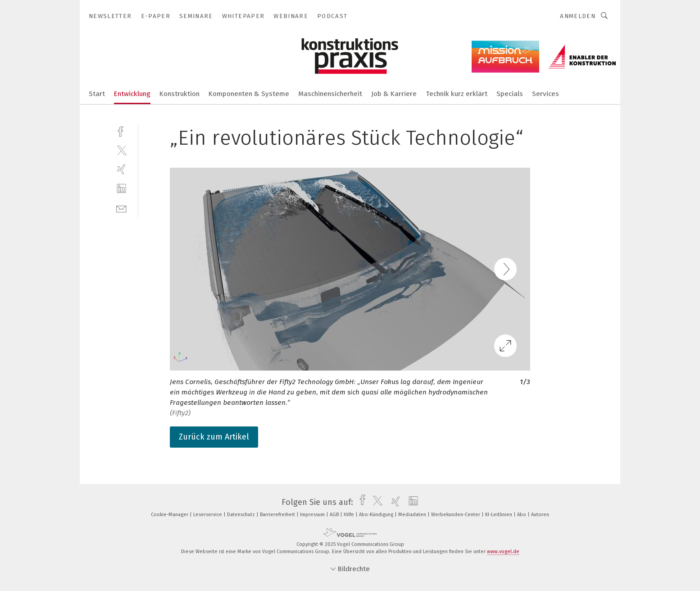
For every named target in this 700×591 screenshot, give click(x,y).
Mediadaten (413, 515)
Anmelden (578, 16)
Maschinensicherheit (330, 94)
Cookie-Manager (170, 515)
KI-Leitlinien (499, 515)
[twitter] (121, 150)
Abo (522, 515)
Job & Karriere (394, 94)
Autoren (540, 515)
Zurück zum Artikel (214, 437)
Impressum (313, 515)
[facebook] (121, 131)
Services (545, 94)
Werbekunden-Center (456, 515)
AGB (335, 515)
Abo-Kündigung (377, 515)
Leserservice (208, 515)
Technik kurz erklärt (457, 94)
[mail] (121, 208)
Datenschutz (242, 515)
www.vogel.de (503, 552)
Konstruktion (180, 94)
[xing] (121, 169)
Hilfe (350, 515)
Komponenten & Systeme (249, 94)
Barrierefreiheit (278, 515)
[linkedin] (121, 189)
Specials (510, 94)
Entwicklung (132, 94)
